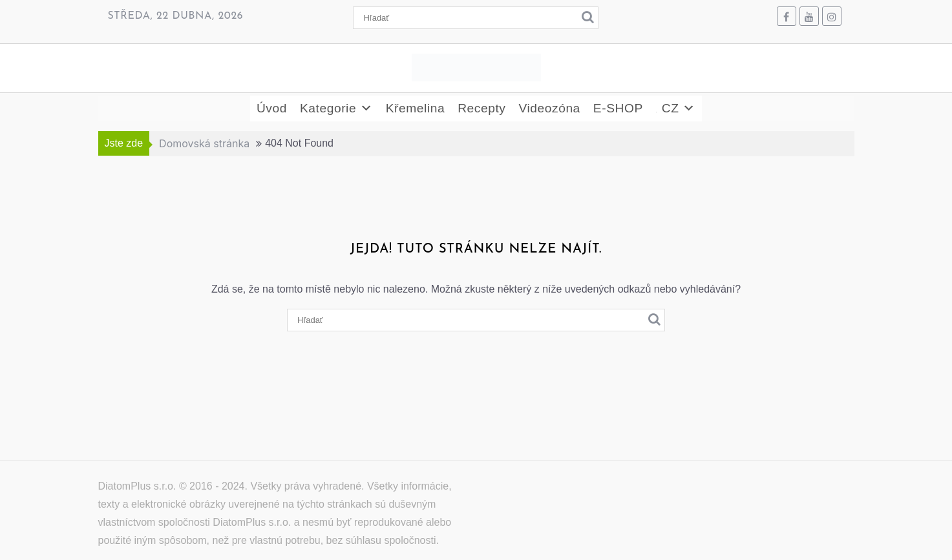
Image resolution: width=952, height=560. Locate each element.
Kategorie (336, 109)
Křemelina (415, 108)
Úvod (272, 108)
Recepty (481, 108)
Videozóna (549, 108)
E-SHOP (618, 108)
